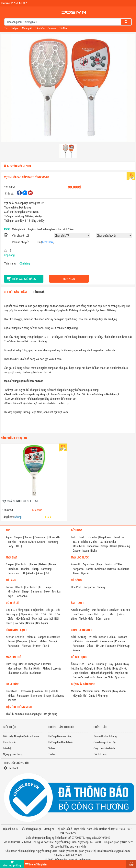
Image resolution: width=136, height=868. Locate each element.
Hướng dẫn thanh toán (61, 742)
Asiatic (20, 637)
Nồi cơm (19, 623)
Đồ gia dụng (51, 714)
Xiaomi (28, 537)
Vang (107, 618)
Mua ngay (69, 279)
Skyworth (54, 537)
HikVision (78, 641)
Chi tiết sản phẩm (15, 292)
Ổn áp (92, 695)
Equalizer (114, 610)
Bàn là (90, 664)
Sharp (33, 542)
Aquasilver (89, 564)
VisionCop (124, 646)
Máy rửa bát (104, 668)
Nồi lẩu (30, 623)
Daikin (113, 546)
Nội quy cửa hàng (13, 754)
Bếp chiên (38, 610)
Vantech (111, 646)
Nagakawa (105, 537)
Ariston (10, 637)
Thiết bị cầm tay (15, 714)
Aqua (9, 537)
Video (51, 748)
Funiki (82, 537)
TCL (18, 546)
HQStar (118, 564)
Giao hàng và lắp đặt (105, 742)
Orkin (37, 668)
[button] (11, 84)
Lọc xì (104, 614)
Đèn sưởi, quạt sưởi (84, 677)
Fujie (100, 564)
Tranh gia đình (105, 677)
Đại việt (85, 573)
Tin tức (52, 754)
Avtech (93, 637)
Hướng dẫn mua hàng (60, 736)
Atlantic (31, 637)
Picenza (26, 646)
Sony (11, 546)
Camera (52, 28)
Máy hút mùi (23, 618)
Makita (54, 691)
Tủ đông (64, 28)
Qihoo (90, 646)
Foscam (122, 637)
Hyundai (92, 537)
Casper (18, 537)
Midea (94, 542)
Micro (113, 614)
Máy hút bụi (122, 673)
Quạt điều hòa (81, 673)
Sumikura (119, 537)
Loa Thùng (79, 614)
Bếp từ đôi (41, 614)
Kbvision (120, 641)
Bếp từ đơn (55, 614)
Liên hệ (7, 748)
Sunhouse (124, 569)
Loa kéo (125, 610)
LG (24, 546)
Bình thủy (101, 664)
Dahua (112, 637)
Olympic (54, 641)
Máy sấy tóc (120, 668)
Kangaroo (78, 569)
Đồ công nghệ (34, 714)
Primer (37, 646)
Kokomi (47, 664)
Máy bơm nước (91, 691)
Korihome (101, 569)
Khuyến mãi (10, 742)
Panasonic (40, 537)
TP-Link (100, 646)
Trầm (99, 618)
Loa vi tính (92, 614)
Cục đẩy (85, 610)
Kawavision (106, 641)
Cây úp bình (115, 664)
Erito (74, 537)
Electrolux (111, 542)
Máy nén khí (79, 695)
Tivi (6, 28)
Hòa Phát (76, 587)
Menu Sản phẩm (38, 864)
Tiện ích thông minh (102, 673)
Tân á (76, 573)
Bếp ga (50, 610)
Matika (28, 668)
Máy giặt (27, 28)
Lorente (57, 668)
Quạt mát (120, 677)
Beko (94, 550)
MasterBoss (15, 668)
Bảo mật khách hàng (105, 736)
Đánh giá (39, 292)
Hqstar (23, 664)
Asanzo (23, 542)
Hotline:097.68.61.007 (14, 3)
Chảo (11, 618)
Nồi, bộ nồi (42, 623)
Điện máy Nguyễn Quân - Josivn (21, 736)
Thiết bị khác (86, 618)
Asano (42, 542)
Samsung (53, 542)
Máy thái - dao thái (42, 618)
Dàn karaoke (99, 610)
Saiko (25, 673)
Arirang (82, 637)
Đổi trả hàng (100, 754)
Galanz (43, 564)
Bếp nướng (26, 614)
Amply (74, 610)
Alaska (31, 573)
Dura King (11, 664)
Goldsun (38, 691)
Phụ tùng (102, 695)
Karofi (89, 569)
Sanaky (101, 587)
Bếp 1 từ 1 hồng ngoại (18, 610)
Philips (46, 668)
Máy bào (76, 691)
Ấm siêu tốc (78, 664)
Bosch (103, 637)
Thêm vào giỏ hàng (24, 279)
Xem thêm (48, 242)
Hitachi (19, 587)
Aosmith (76, 564)
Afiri (73, 637)
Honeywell (92, 641)
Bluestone (13, 673)
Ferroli (11, 641)
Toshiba (12, 542)
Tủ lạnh (15, 28)
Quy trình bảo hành (104, 748)
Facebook (13, 768)
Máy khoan (119, 691)
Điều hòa (40, 28)
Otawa (112, 569)
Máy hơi (106, 691)
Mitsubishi (79, 546)
